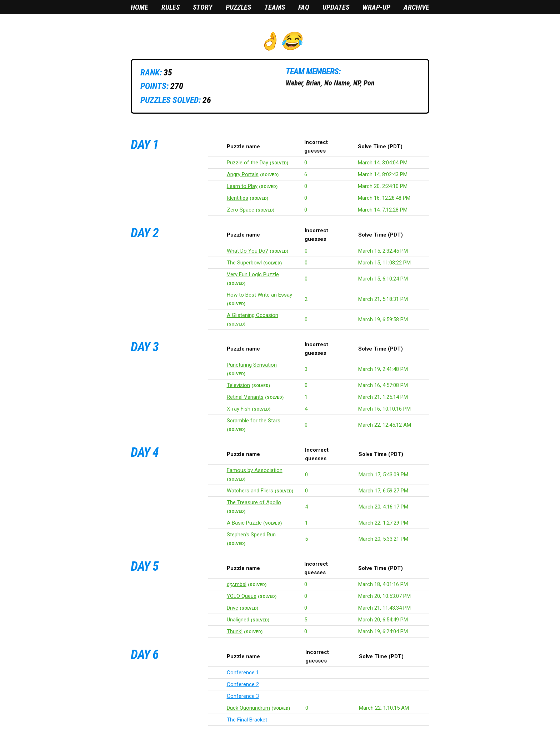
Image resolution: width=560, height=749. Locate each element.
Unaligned (238, 620)
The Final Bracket (247, 720)
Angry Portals (243, 174)
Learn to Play (242, 186)
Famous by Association (255, 470)
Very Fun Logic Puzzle (253, 274)
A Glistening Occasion (252, 315)
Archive (416, 7)
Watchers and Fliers (250, 491)
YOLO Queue (242, 596)
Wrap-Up (376, 7)
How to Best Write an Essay (259, 295)
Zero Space (241, 210)
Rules (171, 7)
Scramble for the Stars (254, 421)
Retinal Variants (245, 397)
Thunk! (235, 631)
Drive (232, 608)
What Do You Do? (247, 251)
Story (203, 7)
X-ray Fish (239, 409)
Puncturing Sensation (252, 365)
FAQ (304, 7)
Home (139, 7)
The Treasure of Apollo (254, 502)
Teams (275, 7)
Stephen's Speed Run (251, 535)
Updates (336, 7)
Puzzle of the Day (247, 163)
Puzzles (238, 7)
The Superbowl (244, 263)
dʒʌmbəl (237, 584)
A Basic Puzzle (244, 523)
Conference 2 (243, 684)
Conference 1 (243, 673)
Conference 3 (243, 696)
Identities (237, 198)
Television (238, 385)
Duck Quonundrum (248, 708)
